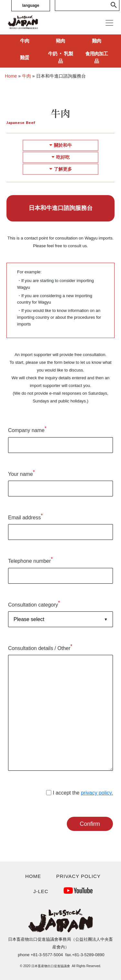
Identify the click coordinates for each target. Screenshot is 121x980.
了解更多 (61, 169)
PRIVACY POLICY (78, 876)
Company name (27, 429)
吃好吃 (61, 157)
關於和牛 (61, 145)
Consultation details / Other (40, 647)
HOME (33, 876)
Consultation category (34, 604)
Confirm (90, 824)
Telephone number (30, 560)
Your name (21, 473)
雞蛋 (25, 57)
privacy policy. (97, 793)
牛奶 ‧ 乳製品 (60, 57)
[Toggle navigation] (109, 23)
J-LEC (41, 891)
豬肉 (60, 41)
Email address (25, 517)
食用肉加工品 (96, 57)
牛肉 (25, 41)
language (31, 5)
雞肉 (96, 41)
